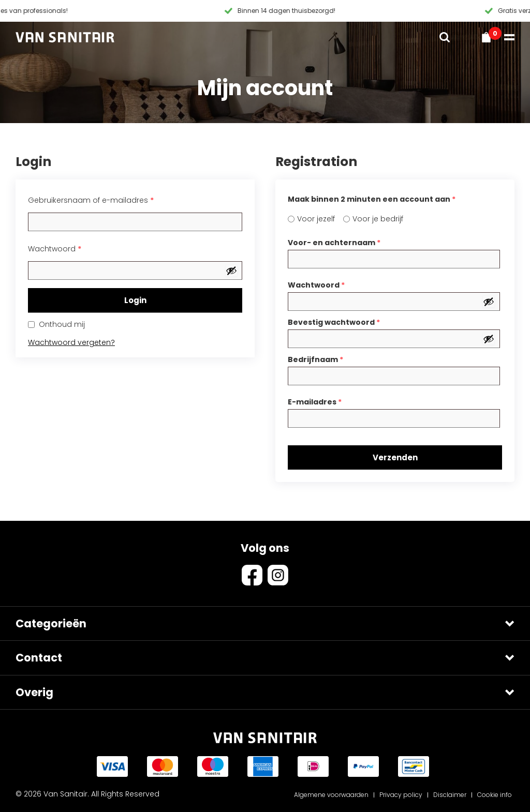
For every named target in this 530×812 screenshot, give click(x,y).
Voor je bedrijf (378, 219)
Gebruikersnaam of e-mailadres (91, 200)
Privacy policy (401, 795)
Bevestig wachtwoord (334, 322)
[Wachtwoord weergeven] (231, 270)
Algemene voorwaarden (331, 795)
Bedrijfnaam (315, 359)
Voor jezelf (316, 219)
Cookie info (495, 795)
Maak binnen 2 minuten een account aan (372, 199)
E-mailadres (315, 402)
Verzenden (395, 457)
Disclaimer (450, 795)
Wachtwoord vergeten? (71, 342)
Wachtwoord (55, 249)
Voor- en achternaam (334, 243)
